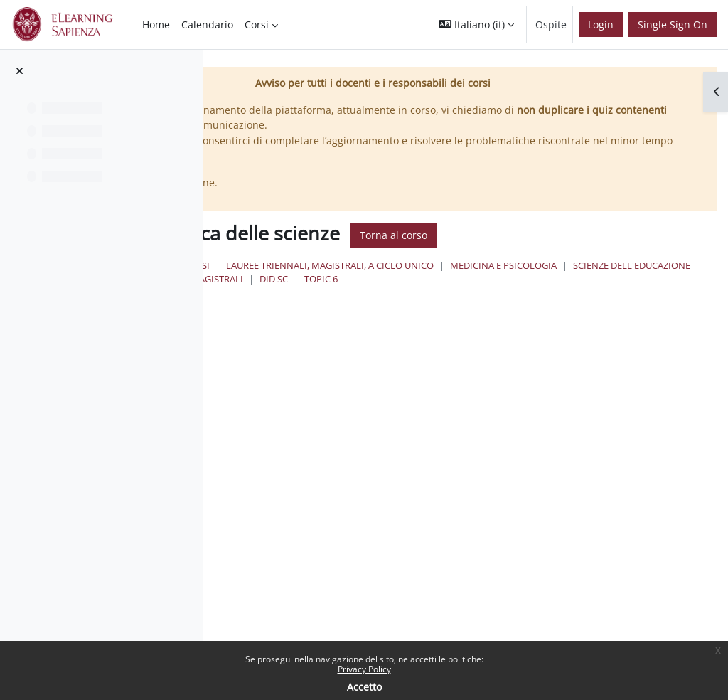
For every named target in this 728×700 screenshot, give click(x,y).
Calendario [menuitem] (207, 25)
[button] (476, 25)
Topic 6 (386, 293)
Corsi (366, 265)
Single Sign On (673, 25)
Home (322, 265)
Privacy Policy (364, 669)
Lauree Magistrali (625, 279)
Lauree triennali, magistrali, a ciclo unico (499, 265)
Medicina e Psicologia (378, 279)
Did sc (339, 293)
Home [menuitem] (156, 25)
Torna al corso (563, 235)
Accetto (364, 687)
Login (601, 25)
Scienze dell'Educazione (507, 279)
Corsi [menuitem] (257, 25)
